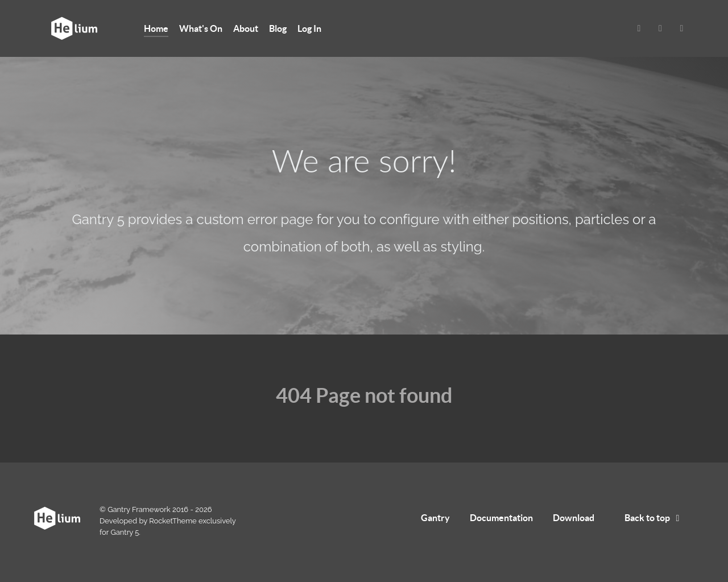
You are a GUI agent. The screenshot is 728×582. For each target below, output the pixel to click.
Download (574, 518)
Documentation (501, 518)
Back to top (654, 518)
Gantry (435, 518)
